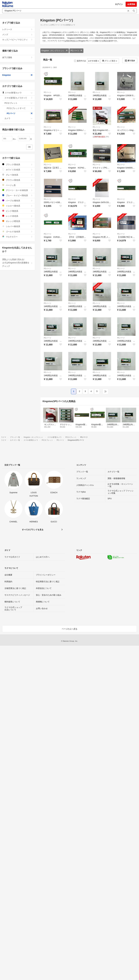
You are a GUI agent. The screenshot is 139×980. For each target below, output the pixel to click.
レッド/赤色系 (17, 216)
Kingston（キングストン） (55, 51)
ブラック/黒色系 (17, 164)
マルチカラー (17, 237)
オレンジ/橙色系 (17, 221)
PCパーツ (76, 51)
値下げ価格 (17, 57)
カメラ (19, 118)
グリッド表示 (110, 61)
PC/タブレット (19, 103)
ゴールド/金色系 (17, 231)
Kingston (17, 75)
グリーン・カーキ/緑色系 (17, 190)
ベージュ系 (17, 185)
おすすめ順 (94, 61)
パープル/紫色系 (17, 201)
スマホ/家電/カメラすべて (19, 98)
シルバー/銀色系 (17, 226)
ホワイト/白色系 (17, 170)
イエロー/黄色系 (17, 206)
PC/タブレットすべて (20, 108)
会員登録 (131, 4)
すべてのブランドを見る (33, 530)
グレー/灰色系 (17, 175)
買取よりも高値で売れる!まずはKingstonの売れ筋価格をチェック (17, 263)
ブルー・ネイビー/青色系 (17, 195)
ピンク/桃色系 (17, 211)
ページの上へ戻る (70, 629)
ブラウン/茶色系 (17, 180)
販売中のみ (80, 61)
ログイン (119, 4)
